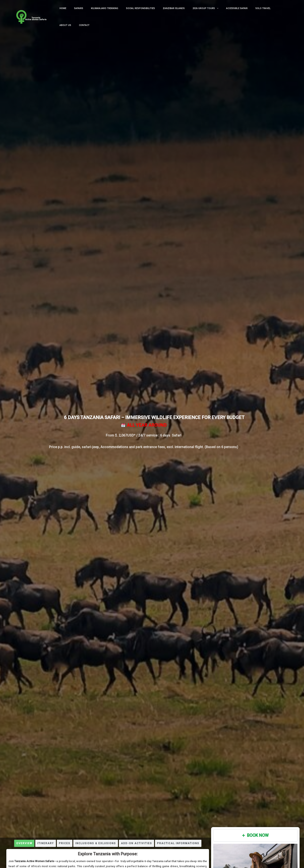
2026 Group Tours (196, 13)
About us (266, 13)
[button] (208, 13)
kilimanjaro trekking (105, 13)
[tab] (24, 843)
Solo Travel (248, 13)
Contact (282, 13)
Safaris (82, 13)
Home (70, 13)
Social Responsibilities (138, 13)
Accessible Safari (225, 13)
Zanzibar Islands (168, 13)
